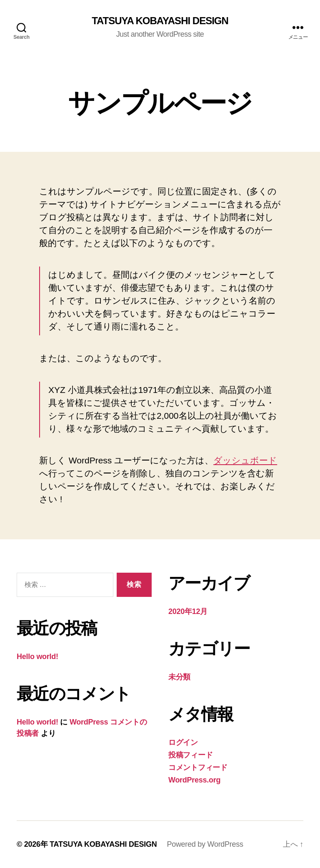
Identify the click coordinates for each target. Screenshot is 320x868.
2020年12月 (188, 611)
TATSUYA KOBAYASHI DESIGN (160, 21)
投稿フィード (190, 755)
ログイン (183, 742)
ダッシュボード (245, 460)
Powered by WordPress (205, 844)
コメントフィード (198, 767)
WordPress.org (194, 780)
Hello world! (37, 657)
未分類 (179, 677)
